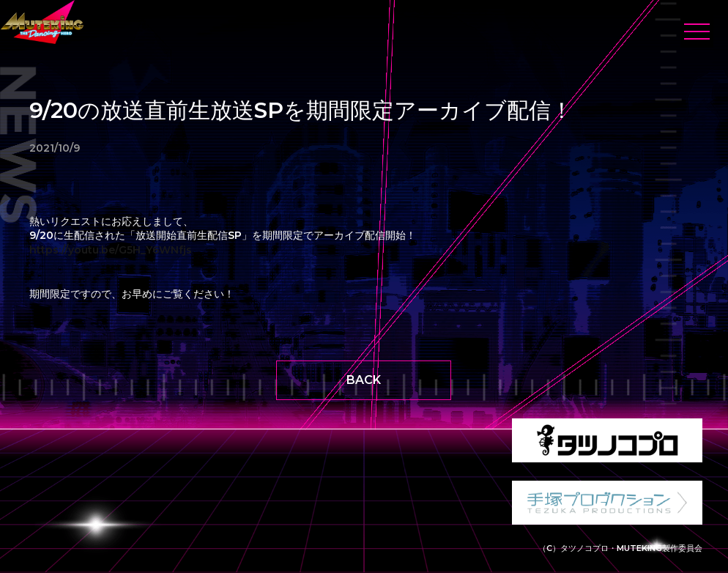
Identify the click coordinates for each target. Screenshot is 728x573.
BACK (364, 380)
